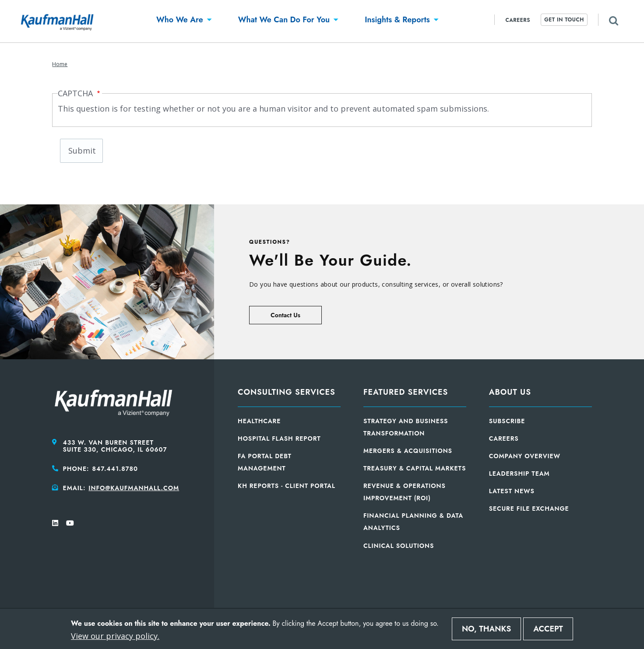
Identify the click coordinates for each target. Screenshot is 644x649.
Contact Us (285, 315)
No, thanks (486, 629)
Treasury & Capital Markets (415, 468)
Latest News (512, 491)
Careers (518, 20)
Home (60, 64)
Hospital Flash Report (279, 439)
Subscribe (507, 421)
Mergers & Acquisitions (408, 451)
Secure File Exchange (529, 509)
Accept (548, 629)
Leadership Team (519, 474)
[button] (180, 21)
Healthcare (259, 421)
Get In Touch (564, 20)
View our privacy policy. (115, 636)
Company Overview (525, 456)
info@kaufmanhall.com (134, 488)
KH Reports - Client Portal (287, 486)
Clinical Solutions (399, 546)
